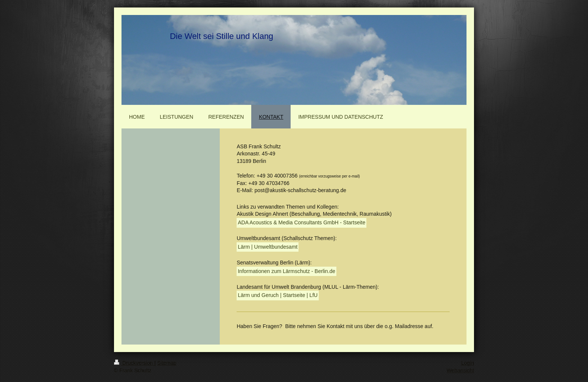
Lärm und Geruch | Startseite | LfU (278, 295)
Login (468, 363)
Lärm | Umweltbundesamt (268, 247)
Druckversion (134, 363)
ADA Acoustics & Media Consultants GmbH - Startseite (301, 222)
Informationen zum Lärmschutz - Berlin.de (286, 271)
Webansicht (460, 370)
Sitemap (167, 363)
